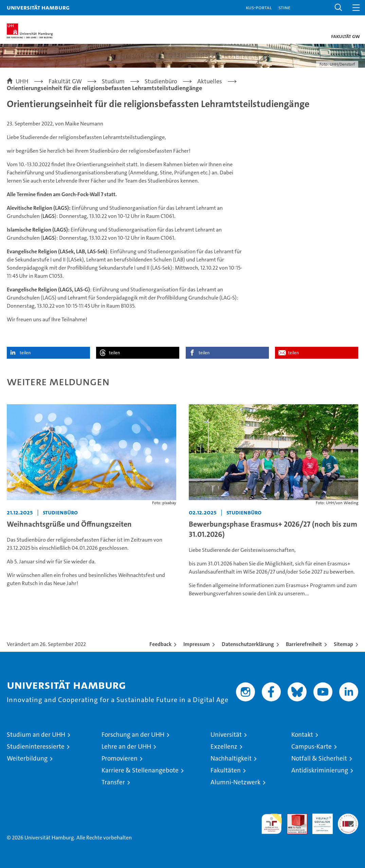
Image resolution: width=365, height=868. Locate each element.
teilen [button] (25, 353)
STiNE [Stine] (284, 7)
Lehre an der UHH (126, 746)
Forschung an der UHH (133, 735)
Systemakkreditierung (348, 817)
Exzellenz (224, 746)
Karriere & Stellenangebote (140, 770)
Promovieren (120, 758)
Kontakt (302, 735)
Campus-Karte (312, 746)
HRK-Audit (319, 821)
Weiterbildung (27, 758)
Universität (226, 735)
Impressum (197, 644)
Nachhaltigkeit (231, 758)
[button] (339, 8)
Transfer (113, 782)
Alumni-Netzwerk (235, 782)
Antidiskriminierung (320, 770)
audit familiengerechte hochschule (272, 824)
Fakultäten (226, 770)
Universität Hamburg (38, 7)
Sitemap (343, 644)
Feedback (160, 644)
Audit (293, 817)
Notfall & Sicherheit (319, 758)
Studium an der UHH (36, 735)
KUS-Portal (259, 7)
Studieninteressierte (36, 746)
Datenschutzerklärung (248, 644)
